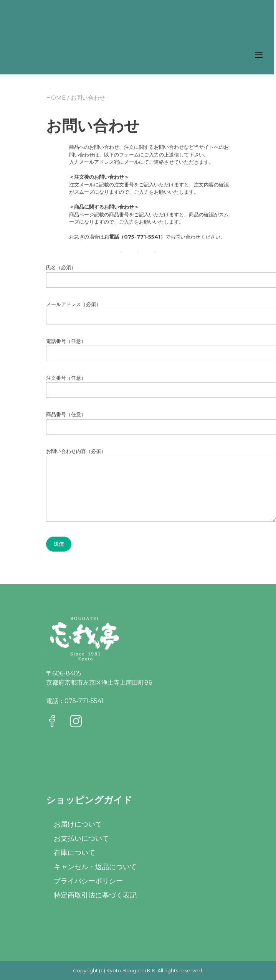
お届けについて (78, 824)
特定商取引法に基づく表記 (95, 895)
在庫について (74, 853)
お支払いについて (81, 838)
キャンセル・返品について (95, 867)
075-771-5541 (84, 701)
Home (56, 98)
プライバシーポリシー (88, 881)
